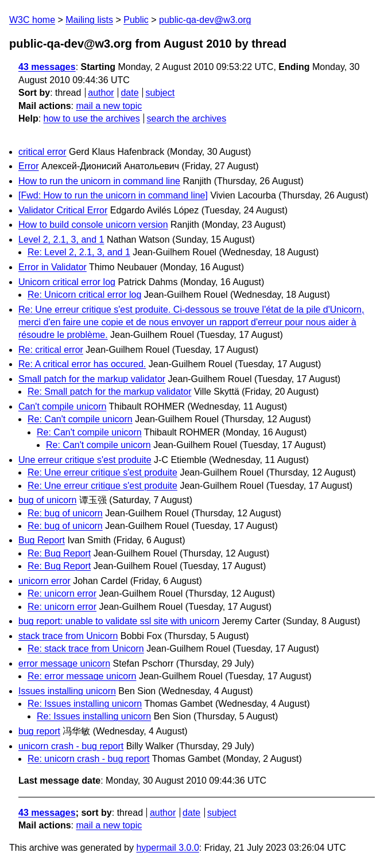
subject (160, 93)
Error (29, 166)
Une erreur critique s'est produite (85, 460)
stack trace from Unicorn (68, 636)
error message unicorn (64, 663)
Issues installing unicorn (67, 691)
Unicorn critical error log (67, 282)
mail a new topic (109, 106)
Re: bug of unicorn (65, 513)
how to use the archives (92, 118)
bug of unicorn (47, 500)
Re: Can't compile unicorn (80, 419)
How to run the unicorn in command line (99, 181)
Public (136, 20)
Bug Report (42, 540)
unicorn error (44, 581)
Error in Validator (53, 267)
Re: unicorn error (62, 593)
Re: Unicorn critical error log (84, 295)
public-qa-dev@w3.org (205, 20)
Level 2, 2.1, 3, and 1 (61, 240)
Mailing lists (89, 20)
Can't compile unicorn (62, 406)
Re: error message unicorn (82, 676)
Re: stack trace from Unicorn (86, 649)
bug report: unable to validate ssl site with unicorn (119, 621)
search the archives (187, 118)
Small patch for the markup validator (92, 379)
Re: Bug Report (59, 553)
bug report (39, 731)
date (129, 93)
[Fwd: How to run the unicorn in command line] (113, 195)
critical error (42, 152)
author (101, 93)
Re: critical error (51, 350)
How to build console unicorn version (93, 225)
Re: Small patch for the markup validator (109, 392)
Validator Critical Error (63, 210)
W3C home (32, 20)
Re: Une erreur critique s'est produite (102, 472)
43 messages (47, 67)
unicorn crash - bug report (71, 746)
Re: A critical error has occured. (82, 364)
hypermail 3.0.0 (167, 848)
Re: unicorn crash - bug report (89, 759)
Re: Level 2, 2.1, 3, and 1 (79, 252)
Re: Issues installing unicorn (85, 704)
